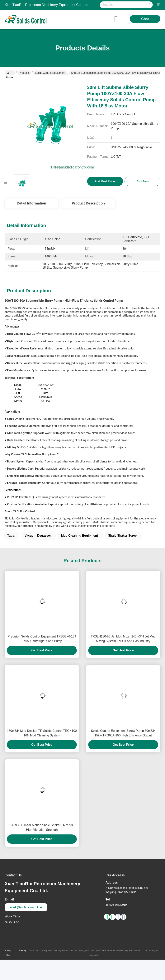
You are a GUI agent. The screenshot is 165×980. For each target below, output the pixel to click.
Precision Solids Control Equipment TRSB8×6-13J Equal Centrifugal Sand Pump (42, 639)
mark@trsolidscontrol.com (26, 907)
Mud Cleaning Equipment (80, 536)
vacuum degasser (38, 536)
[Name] (149, 5)
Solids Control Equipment (50, 73)
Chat (145, 19)
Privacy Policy (8, 953)
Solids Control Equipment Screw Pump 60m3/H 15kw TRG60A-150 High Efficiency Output (123, 733)
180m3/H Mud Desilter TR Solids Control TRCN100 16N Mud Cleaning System (42, 733)
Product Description (88, 203)
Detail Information (31, 203)
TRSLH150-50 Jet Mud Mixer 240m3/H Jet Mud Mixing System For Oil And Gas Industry (123, 639)
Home (10, 73)
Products (24, 73)
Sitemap (22, 950)
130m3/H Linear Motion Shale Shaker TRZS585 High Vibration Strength (42, 827)
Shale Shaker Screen (123, 536)
